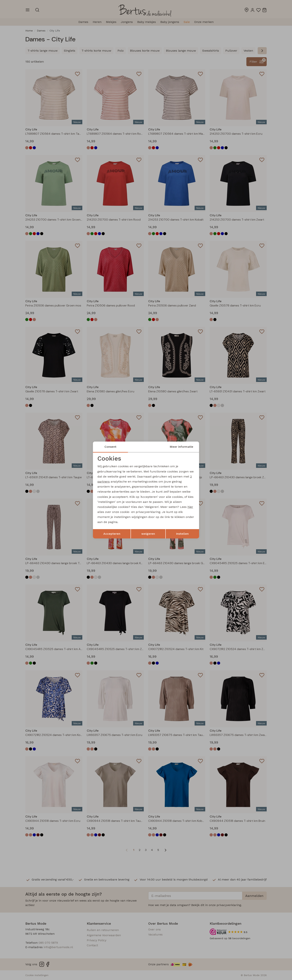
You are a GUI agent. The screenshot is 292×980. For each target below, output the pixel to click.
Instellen (182, 534)
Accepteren (112, 534)
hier (190, 507)
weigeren (148, 534)
